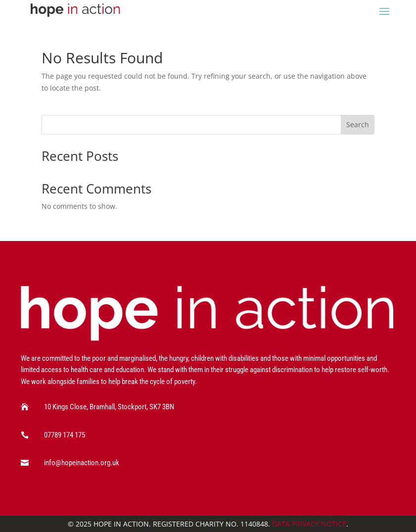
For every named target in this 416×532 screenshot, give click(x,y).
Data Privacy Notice (309, 524)
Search (358, 124)
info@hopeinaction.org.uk (82, 463)
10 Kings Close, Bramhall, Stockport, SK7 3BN (109, 407)
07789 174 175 (65, 435)
